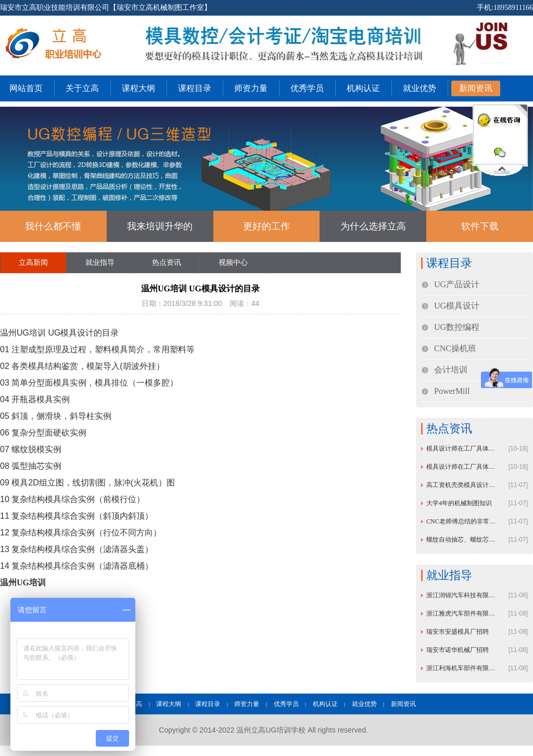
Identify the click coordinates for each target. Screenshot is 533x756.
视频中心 (233, 262)
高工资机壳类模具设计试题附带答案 (463, 485)
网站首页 (26, 88)
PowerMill (452, 391)
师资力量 (251, 88)
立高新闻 (33, 262)
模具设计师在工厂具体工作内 (463, 449)
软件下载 (480, 226)
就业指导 (100, 262)
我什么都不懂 (53, 226)
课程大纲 (138, 88)
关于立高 (82, 88)
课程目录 (195, 88)
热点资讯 (167, 262)
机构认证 (363, 88)
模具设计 (77, 333)
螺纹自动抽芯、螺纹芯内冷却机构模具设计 (463, 540)
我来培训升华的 (160, 226)
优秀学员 (307, 88)
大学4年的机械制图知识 (459, 503)
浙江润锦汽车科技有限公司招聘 (463, 595)
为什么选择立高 (373, 226)
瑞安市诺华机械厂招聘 (458, 650)
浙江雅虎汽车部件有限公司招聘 (463, 613)
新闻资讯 (476, 88)
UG (54, 333)
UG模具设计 (457, 306)
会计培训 (451, 370)
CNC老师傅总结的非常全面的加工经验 (463, 521)
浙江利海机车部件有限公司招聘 (463, 668)
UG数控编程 (457, 327)
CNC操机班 (455, 348)
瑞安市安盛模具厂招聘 (458, 632)
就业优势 (420, 88)
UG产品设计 (457, 284)
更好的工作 (266, 226)
